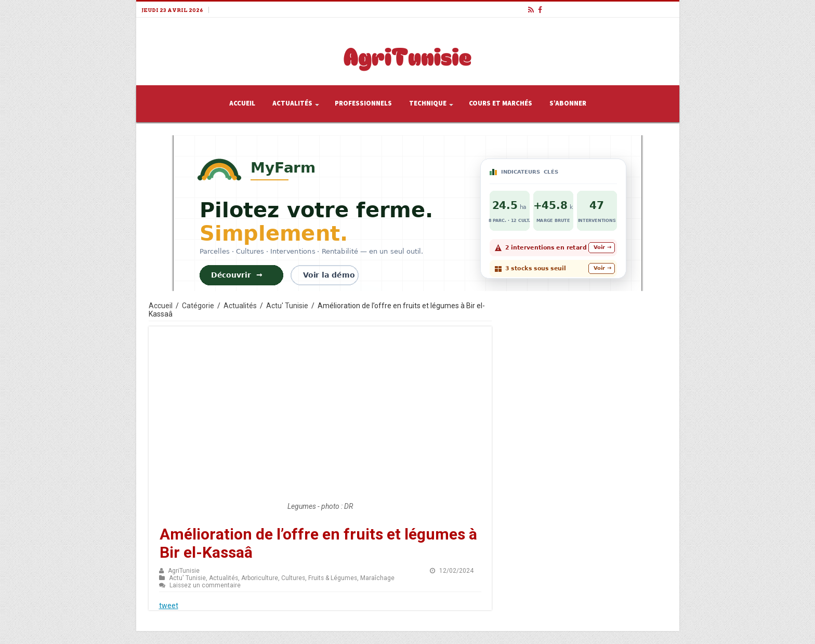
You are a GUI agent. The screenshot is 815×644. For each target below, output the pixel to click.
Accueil (242, 103)
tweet (169, 606)
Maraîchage (377, 578)
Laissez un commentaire (205, 585)
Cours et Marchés (501, 103)
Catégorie (198, 306)
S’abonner (568, 103)
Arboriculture (260, 578)
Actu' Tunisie (287, 306)
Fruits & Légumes (333, 578)
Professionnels (363, 103)
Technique (428, 103)
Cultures (293, 578)
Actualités (292, 103)
